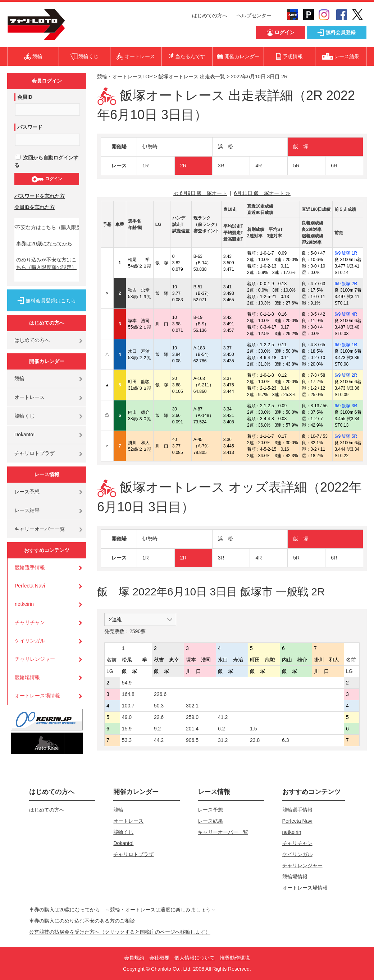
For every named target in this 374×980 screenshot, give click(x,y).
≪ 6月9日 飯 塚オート (200, 193)
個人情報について (195, 958)
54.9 (127, 683)
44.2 (159, 740)
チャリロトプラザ (35, 453)
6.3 (285, 740)
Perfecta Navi (30, 586)
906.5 (192, 740)
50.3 (159, 706)
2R (183, 166)
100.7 (128, 706)
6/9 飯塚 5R (346, 436)
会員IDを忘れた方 (35, 207)
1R (146, 166)
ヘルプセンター (254, 15)
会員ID (25, 97)
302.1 (192, 706)
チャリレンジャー (35, 659)
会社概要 (159, 958)
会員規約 (134, 958)
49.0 (127, 717)
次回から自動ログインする (46, 161)
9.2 (157, 729)
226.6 (160, 694)
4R (259, 166)
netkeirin (24, 604)
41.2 (223, 717)
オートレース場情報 (37, 696)
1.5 (253, 729)
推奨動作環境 (235, 958)
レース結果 (27, 510)
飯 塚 (301, 147)
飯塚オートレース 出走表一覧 (192, 76)
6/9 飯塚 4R (346, 314)
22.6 (159, 717)
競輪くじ (24, 416)
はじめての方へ (210, 15)
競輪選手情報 (30, 567)
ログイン (47, 179)
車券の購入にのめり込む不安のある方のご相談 (82, 921)
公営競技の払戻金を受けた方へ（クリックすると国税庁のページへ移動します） (120, 932)
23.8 (255, 740)
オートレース (29, 397)
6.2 (221, 729)
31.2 (223, 740)
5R (296, 166)
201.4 (192, 729)
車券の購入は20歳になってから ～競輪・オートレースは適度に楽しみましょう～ (125, 910)
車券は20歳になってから (44, 243)
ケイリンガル (30, 641)
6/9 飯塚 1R (346, 253)
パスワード (30, 127)
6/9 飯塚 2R (346, 284)
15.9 (127, 729)
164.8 (128, 694)
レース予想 (27, 492)
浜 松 (225, 147)
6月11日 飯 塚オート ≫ (262, 193)
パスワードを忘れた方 (40, 196)
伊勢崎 (150, 147)
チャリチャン (30, 622)
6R (334, 166)
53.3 (127, 740)
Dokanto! (24, 435)
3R (221, 166)
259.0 (192, 717)
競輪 (19, 378)
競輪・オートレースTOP (125, 76)
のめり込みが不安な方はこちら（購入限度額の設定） (46, 263)
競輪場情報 (27, 677)
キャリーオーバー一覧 (40, 529)
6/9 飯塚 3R (346, 406)
